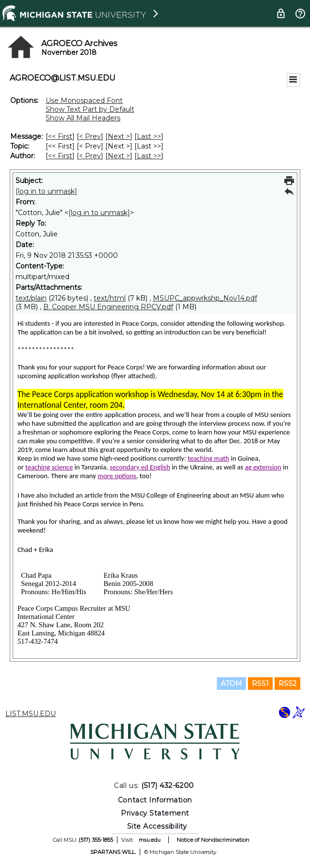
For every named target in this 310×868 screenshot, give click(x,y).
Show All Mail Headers (83, 118)
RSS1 (260, 684)
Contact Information (155, 800)
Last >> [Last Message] (149, 136)
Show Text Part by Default (90, 109)
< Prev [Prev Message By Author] (90, 156)
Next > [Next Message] (119, 136)
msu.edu (150, 840)
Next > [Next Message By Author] (119, 156)
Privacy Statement (155, 813)
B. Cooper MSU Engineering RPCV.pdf (108, 307)
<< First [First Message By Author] (60, 156)
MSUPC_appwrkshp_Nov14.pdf (205, 298)
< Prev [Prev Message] (90, 136)
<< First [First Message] (60, 136)
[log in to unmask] (46, 191)
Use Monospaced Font (84, 100)
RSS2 (287, 684)
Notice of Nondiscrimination (213, 840)
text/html (110, 298)
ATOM (231, 684)
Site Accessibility (157, 826)
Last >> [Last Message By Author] (149, 156)
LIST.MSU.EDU (31, 714)
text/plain (31, 298)
